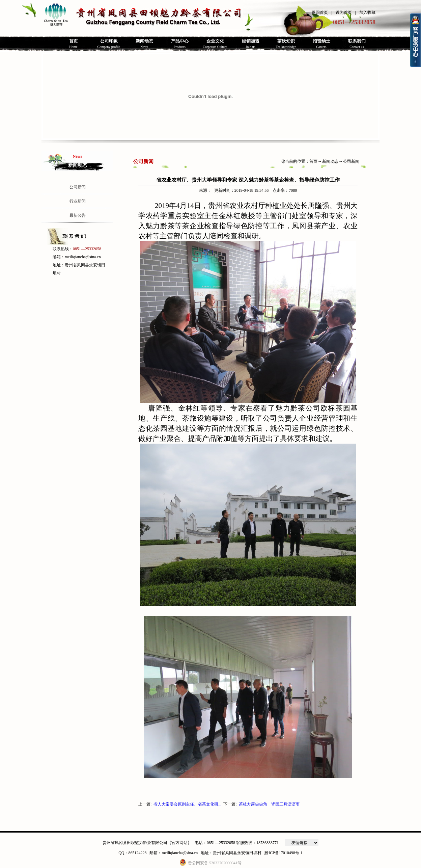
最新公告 (78, 215)
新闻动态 (330, 161)
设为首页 (344, 12)
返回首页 (320, 12)
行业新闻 (78, 201)
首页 (313, 161)
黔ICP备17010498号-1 (284, 853)
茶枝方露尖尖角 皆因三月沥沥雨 (269, 804)
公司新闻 (78, 187)
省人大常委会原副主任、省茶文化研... (187, 804)
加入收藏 (367, 12)
